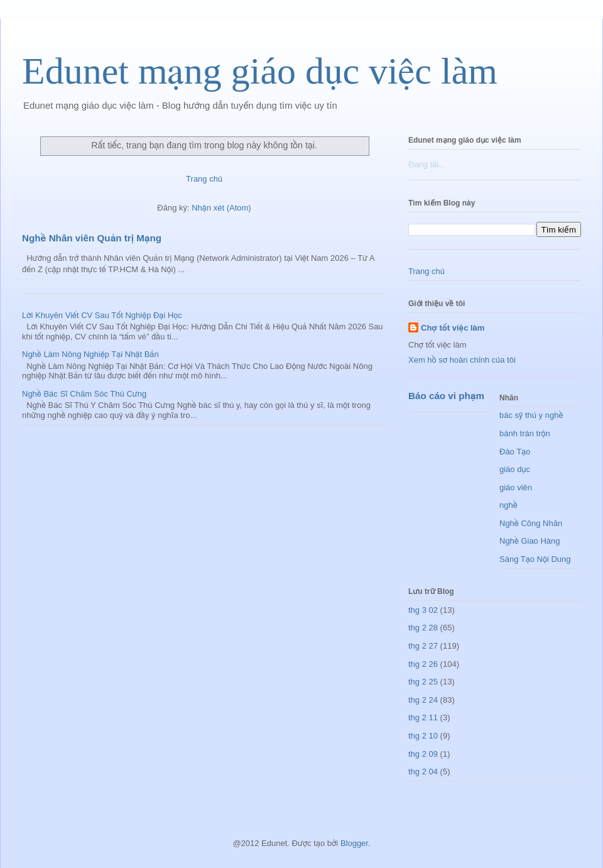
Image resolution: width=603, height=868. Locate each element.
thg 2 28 (423, 628)
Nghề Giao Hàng (530, 541)
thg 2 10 (423, 736)
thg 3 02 (423, 610)
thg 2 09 (423, 754)
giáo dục (515, 469)
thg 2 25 (423, 682)
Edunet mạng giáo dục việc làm (260, 71)
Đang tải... (427, 164)
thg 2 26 (423, 664)
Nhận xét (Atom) (221, 208)
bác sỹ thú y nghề (531, 415)
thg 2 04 (423, 772)
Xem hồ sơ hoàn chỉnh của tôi (462, 360)
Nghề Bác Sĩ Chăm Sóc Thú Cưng (84, 394)
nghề (508, 505)
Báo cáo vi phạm (446, 396)
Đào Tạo (515, 452)
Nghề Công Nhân (531, 523)
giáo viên (516, 487)
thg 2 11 (423, 717)
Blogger (354, 843)
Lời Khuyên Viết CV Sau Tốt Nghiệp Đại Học (102, 315)
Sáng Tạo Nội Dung (535, 559)
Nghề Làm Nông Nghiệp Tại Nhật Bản (90, 354)
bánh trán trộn (525, 433)
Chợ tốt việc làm (453, 328)
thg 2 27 (423, 646)
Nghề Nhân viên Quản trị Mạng (92, 238)
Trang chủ (204, 179)
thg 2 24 (423, 700)
